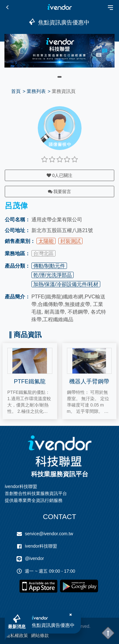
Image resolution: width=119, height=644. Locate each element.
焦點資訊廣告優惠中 (53, 625)
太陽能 (46, 241)
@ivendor (34, 558)
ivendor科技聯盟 (41, 546)
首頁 (16, 91)
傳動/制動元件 (49, 266)
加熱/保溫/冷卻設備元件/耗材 (66, 284)
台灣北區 (43, 254)
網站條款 (40, 635)
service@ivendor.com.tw (49, 534)
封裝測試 (70, 241)
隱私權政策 (17, 635)
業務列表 (36, 91)
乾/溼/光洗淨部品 (53, 275)
